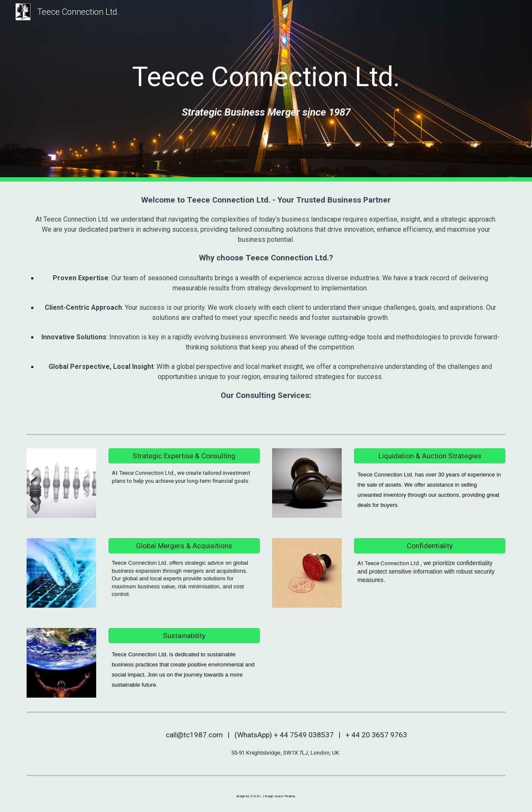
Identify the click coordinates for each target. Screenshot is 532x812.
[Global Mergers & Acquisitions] (184, 546)
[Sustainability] (184, 636)
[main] (266, 77)
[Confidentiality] (430, 546)
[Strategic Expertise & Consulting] (184, 456)
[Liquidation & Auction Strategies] (430, 456)
